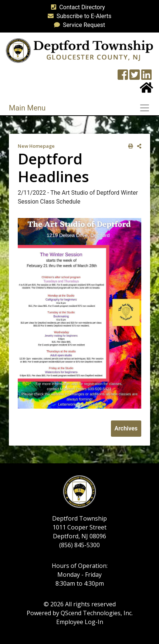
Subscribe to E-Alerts (78, 16)
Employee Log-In (80, 622)
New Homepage (36, 146)
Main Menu (27, 108)
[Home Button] (146, 90)
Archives (126, 428)
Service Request (78, 25)
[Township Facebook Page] (123, 77)
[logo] (79, 50)
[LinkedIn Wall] (146, 77)
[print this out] (129, 146)
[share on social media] (138, 146)
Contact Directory (77, 7)
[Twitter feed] (135, 77)
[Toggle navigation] (147, 108)
